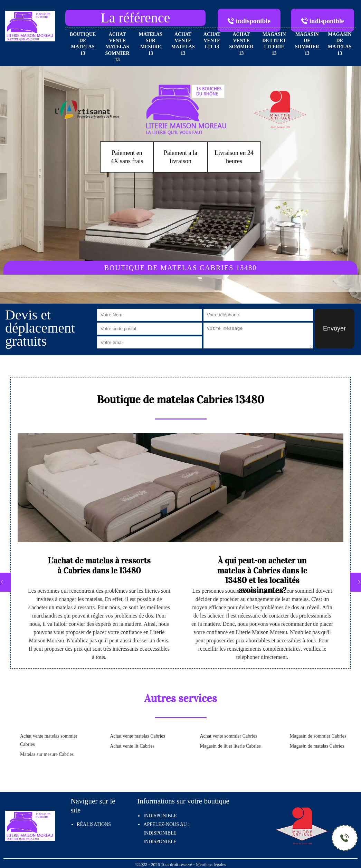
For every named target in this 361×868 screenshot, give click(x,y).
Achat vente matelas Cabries (137, 736)
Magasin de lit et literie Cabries (230, 746)
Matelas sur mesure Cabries (47, 754)
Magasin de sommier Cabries (318, 736)
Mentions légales (211, 865)
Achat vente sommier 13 (241, 44)
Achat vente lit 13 (212, 41)
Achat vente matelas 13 (183, 44)
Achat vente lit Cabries (132, 746)
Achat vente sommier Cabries (229, 736)
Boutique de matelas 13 (83, 44)
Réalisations (94, 824)
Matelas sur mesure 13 (151, 44)
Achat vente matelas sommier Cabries (49, 740)
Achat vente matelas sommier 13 (117, 47)
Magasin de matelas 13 (340, 44)
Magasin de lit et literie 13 (274, 44)
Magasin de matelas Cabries (317, 746)
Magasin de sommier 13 (307, 44)
